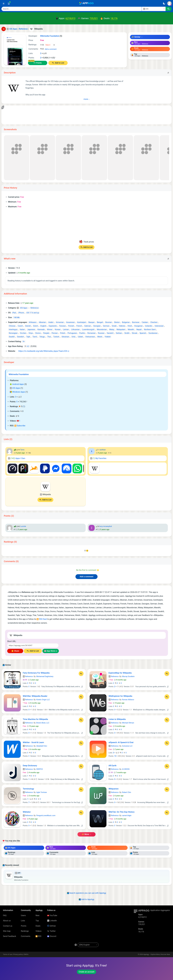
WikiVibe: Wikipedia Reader (35, 696)
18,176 (114, 18)
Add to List (59, 63)
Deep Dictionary (30, 766)
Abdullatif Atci (42, 746)
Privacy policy (18, 954)
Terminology (28, 789)
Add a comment (51, 49)
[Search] (72, 9)
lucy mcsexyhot (106, 526)
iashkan (103, 450)
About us (7, 921)
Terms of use (8, 954)
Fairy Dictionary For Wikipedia (36, 673)
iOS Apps (15, 388)
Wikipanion (114, 789)
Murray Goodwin (128, 676)
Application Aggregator (160, 910)
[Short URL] (33, 645)
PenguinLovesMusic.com (46, 815)
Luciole (23, 526)
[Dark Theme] (164, 3)
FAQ (5, 915)
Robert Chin (127, 792)
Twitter (51, 931)
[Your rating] (50, 45)
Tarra (22, 450)
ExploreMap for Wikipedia (120, 673)
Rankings (25, 931)
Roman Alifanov (128, 700)
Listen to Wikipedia (117, 719)
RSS (38, 936)
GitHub (51, 926)
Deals (38, 926)
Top (37, 921)
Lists (23, 921)
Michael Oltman (128, 723)
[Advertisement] (77, 115)
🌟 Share (15, 651)
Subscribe (20, 426)
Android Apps (17, 384)
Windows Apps (17, 392)
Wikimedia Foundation (19, 374)
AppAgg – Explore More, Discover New (157, 954)
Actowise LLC (127, 746)
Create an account (86, 972)
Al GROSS (126, 769)
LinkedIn (52, 921)
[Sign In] (169, 3)
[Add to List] (81, 674)
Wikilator (27, 812)
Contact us (8, 926)
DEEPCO (40, 769)
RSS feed (42, 619)
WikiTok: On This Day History (122, 812)
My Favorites (98, 458)
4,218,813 (70, 18)
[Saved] (9, 3)
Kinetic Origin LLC (43, 700)
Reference (28, 676)
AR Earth (113, 766)
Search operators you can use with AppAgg (87, 893)
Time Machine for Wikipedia (35, 719)
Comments (26, 936)
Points (24, 926)
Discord (52, 936)
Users (23, 915)
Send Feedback (10, 936)
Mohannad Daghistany (45, 676)
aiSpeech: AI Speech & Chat (121, 742)
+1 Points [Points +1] (38, 63)
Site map (7, 931)
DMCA (26, 954)
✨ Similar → (137, 37)
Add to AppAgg (86, 899)
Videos (39, 931)
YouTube (52, 915)
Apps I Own (17, 458)
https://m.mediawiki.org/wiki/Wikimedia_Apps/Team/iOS (42, 351)
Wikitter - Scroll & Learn (33, 742)
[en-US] (88, 945)
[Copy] (168, 73)
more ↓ (87, 99)
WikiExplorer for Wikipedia (120, 696)
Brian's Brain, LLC (43, 723)
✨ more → (86, 834)
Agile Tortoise (42, 792)
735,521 (94, 18)
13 (115, 756)
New (37, 915)
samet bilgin (127, 815)
